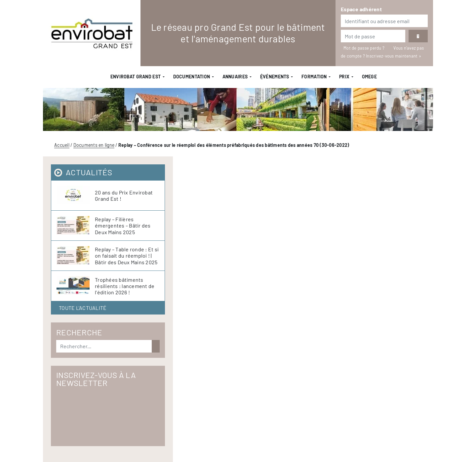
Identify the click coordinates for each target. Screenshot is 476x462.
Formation (314, 77)
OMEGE (369, 77)
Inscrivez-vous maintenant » (394, 56)
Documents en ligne (94, 145)
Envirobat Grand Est (136, 77)
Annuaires (235, 77)
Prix (344, 77)
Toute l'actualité (83, 308)
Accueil (62, 145)
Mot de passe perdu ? (364, 48)
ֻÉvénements (275, 77)
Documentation (192, 77)
